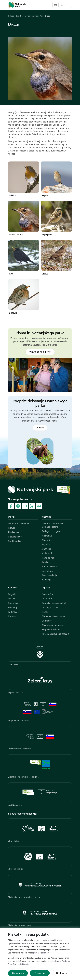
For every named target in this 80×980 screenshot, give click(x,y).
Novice (11, 599)
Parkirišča (13, 612)
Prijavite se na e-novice (40, 352)
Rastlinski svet (15, 537)
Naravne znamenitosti (19, 524)
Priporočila (13, 603)
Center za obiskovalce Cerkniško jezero (53, 525)
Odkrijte (11, 16)
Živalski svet (33, 16)
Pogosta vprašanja (51, 630)
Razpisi (46, 612)
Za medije (47, 621)
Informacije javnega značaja (56, 634)
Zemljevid (47, 562)
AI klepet (46, 580)
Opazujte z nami (50, 608)
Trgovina (46, 545)
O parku (46, 588)
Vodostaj (12, 608)
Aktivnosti (47, 554)
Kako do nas (48, 558)
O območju (47, 595)
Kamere (12, 617)
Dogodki (12, 595)
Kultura (12, 528)
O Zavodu (47, 599)
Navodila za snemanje (53, 625)
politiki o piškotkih (41, 953)
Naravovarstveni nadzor (54, 617)
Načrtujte (46, 517)
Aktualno (12, 588)
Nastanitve (47, 540)
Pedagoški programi (52, 532)
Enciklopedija (21, 16)
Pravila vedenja (49, 576)
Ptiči (41, 16)
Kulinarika (47, 536)
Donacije (40, 428)
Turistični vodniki (50, 567)
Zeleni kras (47, 571)
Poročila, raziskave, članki (54, 603)
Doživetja (47, 549)
